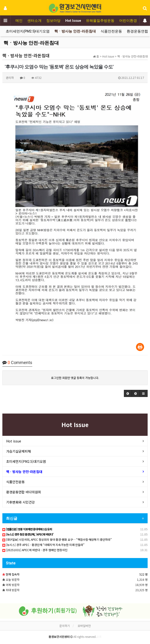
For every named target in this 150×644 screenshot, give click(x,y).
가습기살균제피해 (19, 451)
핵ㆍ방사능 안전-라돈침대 (75, 31)
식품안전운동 (111, 31)
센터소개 (34, 21)
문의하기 (65, 626)
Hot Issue (73, 21)
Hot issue (14, 441)
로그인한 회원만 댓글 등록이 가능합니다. (75, 378)
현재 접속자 (13, 574)
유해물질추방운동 (100, 21)
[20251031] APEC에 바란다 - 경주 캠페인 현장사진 (35, 550)
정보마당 (53, 21)
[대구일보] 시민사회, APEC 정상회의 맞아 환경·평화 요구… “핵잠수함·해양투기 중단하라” (57, 539)
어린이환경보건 (132, 21)
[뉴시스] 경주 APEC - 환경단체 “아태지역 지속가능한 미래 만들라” (43, 545)
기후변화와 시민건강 (21, 502)
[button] (128, 393)
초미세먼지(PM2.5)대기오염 (28, 31)
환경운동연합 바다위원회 (24, 492)
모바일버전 (84, 626)
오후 (99, 637)
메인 (19, 21)
